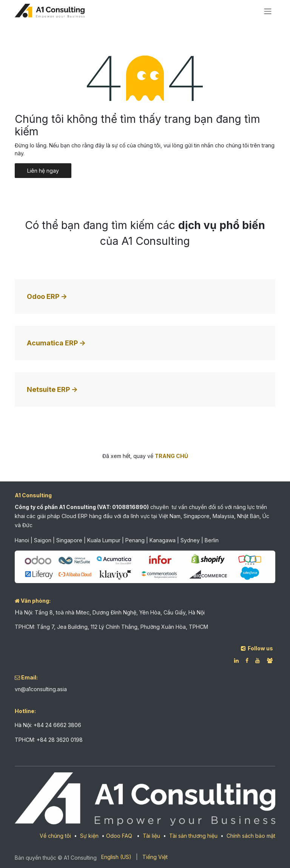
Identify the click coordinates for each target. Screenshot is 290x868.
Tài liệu (151, 836)
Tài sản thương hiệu (193, 836)
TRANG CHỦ (171, 456)
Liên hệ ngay (43, 171)
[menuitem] (116, 857)
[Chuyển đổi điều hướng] (268, 11)
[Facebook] (247, 661)
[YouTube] (258, 661)
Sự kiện (89, 836)
